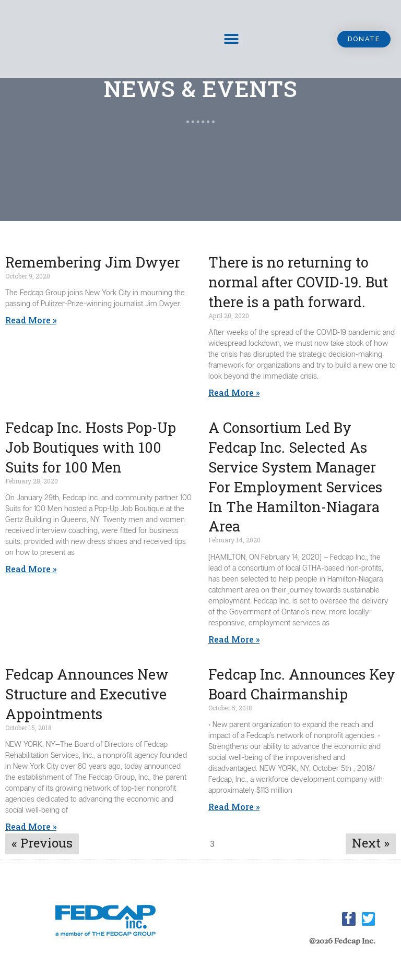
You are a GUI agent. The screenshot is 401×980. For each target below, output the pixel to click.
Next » (371, 843)
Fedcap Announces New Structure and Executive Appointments (87, 694)
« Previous (42, 843)
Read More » (31, 320)
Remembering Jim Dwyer (93, 262)
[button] (363, 39)
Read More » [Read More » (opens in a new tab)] (234, 392)
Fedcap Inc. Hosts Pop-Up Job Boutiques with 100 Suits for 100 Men (91, 447)
